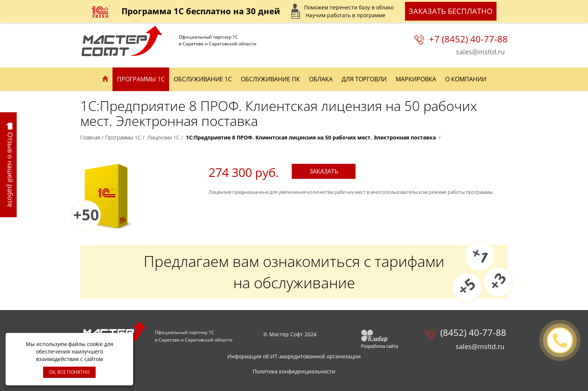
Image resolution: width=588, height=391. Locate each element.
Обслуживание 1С (203, 79)
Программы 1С (141, 79)
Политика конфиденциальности (294, 371)
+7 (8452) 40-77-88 (468, 39)
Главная (90, 137)
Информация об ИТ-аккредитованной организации (294, 356)
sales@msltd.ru (480, 52)
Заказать (324, 171)
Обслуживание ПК (270, 79)
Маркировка (416, 79)
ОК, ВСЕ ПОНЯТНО (69, 372)
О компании (466, 79)
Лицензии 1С (163, 137)
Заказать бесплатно (451, 11)
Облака (321, 79)
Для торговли (364, 79)
